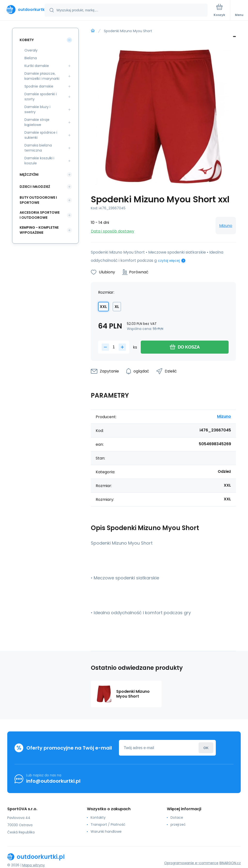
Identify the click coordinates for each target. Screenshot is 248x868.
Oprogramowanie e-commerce (191, 863)
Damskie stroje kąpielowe (37, 122)
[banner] (23, 10)
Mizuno (226, 226)
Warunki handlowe (106, 832)
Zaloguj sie (206, 748)
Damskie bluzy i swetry (37, 109)
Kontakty (98, 817)
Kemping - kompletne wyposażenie (39, 230)
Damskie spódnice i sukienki (41, 135)
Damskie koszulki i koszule (39, 161)
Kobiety (27, 40)
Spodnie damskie (39, 86)
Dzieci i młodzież (35, 187)
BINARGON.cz (230, 863)
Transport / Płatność (108, 824)
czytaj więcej (169, 261)
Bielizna (31, 58)
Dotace (177, 817)
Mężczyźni (29, 175)
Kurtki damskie (37, 66)
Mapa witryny (34, 865)
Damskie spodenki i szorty (41, 97)
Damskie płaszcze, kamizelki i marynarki (42, 76)
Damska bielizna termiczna (38, 148)
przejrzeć (178, 824)
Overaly (31, 50)
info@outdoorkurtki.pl (53, 781)
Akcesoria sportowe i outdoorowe (40, 215)
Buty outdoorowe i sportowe (38, 200)
